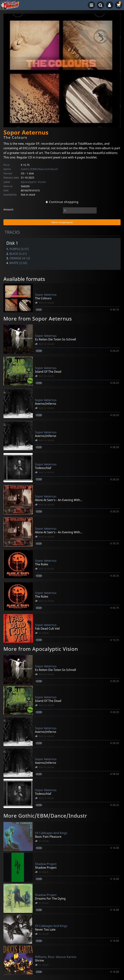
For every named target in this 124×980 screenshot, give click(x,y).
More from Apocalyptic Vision (41, 649)
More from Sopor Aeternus (38, 319)
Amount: (9, 209)
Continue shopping (62, 202)
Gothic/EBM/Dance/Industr (40, 169)
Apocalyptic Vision (33, 182)
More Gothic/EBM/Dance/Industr (45, 816)
